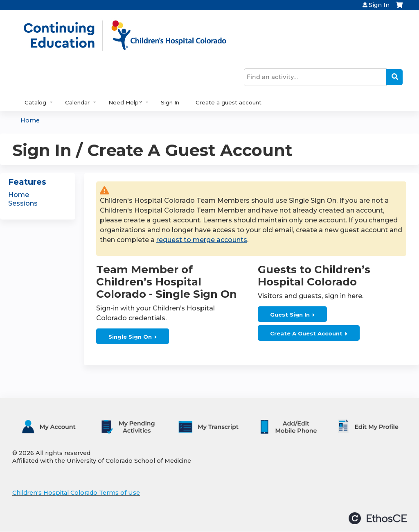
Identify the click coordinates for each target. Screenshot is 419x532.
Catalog (35, 102)
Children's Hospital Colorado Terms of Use (76, 493)
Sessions (23, 203)
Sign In (379, 5)
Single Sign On (130, 337)
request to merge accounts (202, 240)
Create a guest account (229, 102)
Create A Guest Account (306, 333)
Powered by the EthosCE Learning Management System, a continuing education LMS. (378, 518)
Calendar (77, 102)
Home (30, 120)
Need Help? (125, 102)
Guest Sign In (290, 315)
